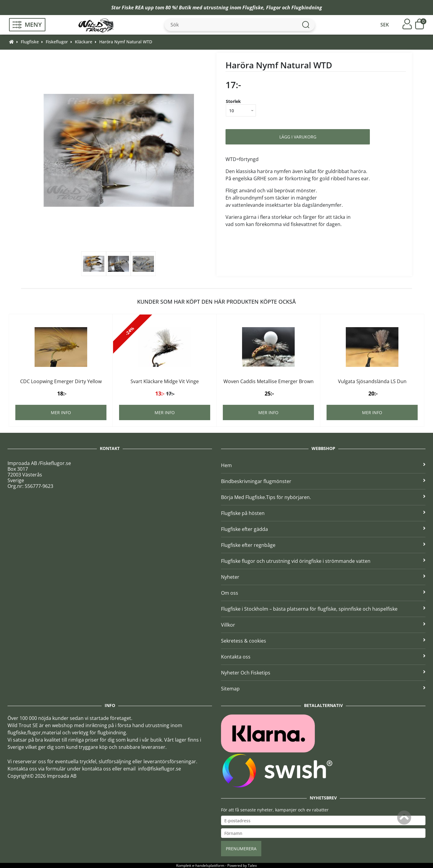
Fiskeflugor (57, 42)
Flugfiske (253, 8)
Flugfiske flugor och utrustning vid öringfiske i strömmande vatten (323, 561)
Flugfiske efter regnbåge (323, 545)
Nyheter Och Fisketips (323, 673)
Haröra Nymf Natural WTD (126, 42)
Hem (323, 465)
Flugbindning (307, 8)
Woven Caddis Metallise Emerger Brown (269, 381)
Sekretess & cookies (323, 641)
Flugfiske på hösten (323, 513)
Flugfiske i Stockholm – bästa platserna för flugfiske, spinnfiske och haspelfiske (323, 609)
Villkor (323, 625)
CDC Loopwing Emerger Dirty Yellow (61, 381)
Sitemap (323, 689)
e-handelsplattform (208, 865)
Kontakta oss (323, 657)
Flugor (273, 8)
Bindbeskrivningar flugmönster (323, 481)
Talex (252, 865)
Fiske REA (133, 8)
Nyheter (323, 577)
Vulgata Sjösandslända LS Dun (372, 381)
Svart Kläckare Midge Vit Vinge (165, 381)
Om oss (323, 593)
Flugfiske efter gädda (323, 529)
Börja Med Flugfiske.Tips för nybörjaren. (323, 497)
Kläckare (84, 42)
